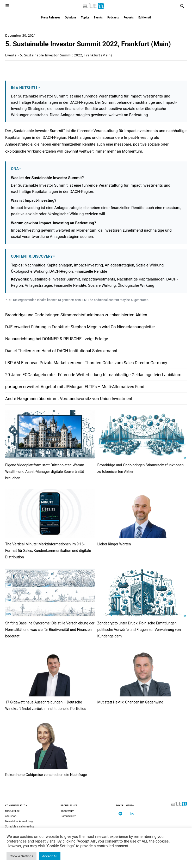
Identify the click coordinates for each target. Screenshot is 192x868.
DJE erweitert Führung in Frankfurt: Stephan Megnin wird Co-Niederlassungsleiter (80, 327)
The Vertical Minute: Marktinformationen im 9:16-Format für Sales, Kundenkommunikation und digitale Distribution (48, 551)
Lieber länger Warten (114, 544)
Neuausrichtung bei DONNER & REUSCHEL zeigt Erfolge (57, 339)
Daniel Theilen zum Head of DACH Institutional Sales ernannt (61, 351)
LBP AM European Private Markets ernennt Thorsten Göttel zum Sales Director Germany (86, 363)
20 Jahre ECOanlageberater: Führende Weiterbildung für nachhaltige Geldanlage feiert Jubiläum (93, 375)
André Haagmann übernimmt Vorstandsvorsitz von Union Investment (69, 399)
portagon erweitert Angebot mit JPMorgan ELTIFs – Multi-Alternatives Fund (75, 387)
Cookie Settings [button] (21, 856)
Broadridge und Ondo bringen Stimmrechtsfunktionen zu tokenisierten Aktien (76, 315)
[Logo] (93, 6)
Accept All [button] (50, 856)
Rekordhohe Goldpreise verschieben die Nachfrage (46, 775)
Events (11, 55)
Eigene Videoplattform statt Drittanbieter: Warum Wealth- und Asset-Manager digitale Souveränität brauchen (45, 472)
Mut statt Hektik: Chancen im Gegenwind (130, 702)
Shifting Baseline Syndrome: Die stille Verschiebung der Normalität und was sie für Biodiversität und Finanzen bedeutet (50, 630)
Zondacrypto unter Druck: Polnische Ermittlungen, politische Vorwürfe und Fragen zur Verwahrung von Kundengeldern (139, 630)
